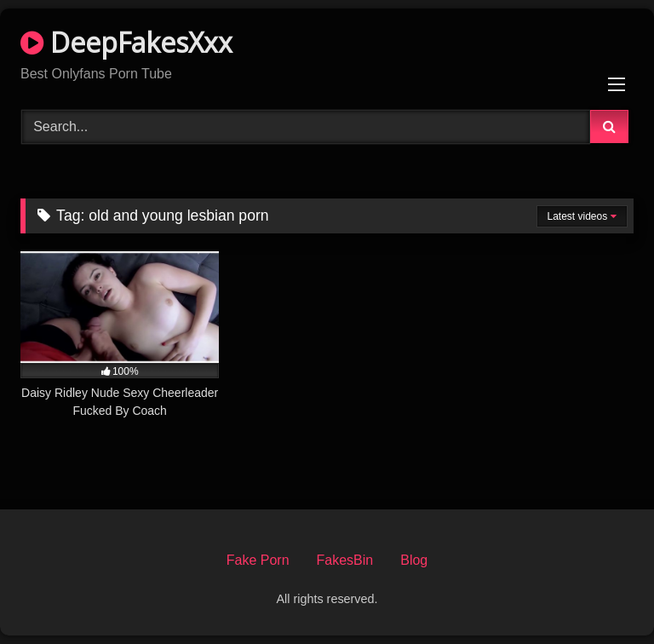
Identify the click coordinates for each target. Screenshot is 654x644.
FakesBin (345, 560)
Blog (414, 560)
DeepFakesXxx (126, 42)
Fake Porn (258, 560)
